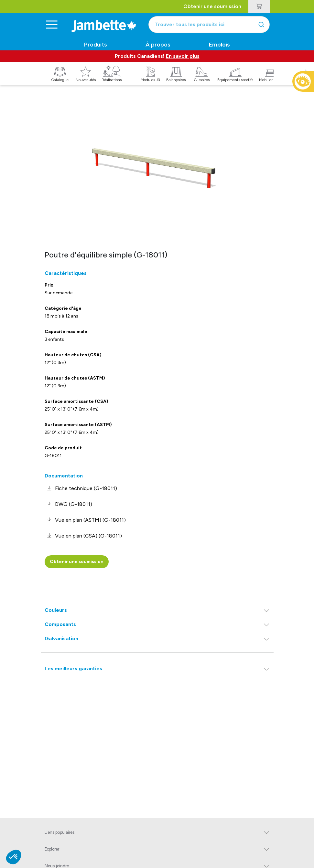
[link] (81, 488)
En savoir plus (183, 56)
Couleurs (56, 610)
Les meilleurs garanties (73, 669)
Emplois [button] (219, 45)
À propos (158, 45)
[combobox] (209, 25)
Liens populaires (60, 832)
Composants (60, 624)
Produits (96, 45)
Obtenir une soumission (212, 6)
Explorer (52, 849)
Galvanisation (61, 638)
